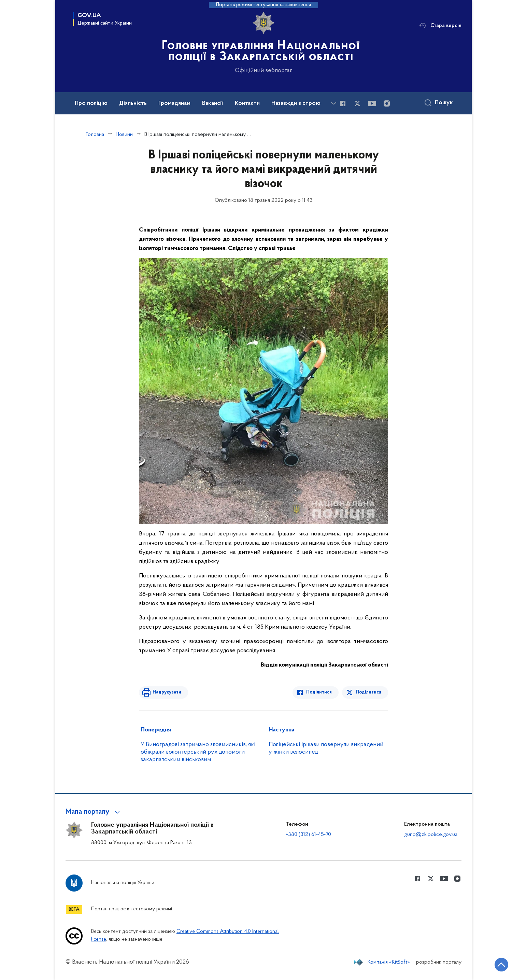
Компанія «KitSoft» (389, 962)
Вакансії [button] (213, 103)
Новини (124, 135)
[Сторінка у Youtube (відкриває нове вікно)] (372, 103)
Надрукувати (167, 692)
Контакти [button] (247, 103)
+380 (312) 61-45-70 (308, 835)
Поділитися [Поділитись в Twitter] (368, 692)
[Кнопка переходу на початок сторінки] (501, 965)
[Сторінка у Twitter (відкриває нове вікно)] (357, 103)
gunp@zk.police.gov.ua (431, 835)
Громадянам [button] (174, 103)
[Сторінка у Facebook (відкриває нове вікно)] (343, 103)
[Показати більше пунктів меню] (333, 103)
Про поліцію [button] (91, 103)
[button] (94, 812)
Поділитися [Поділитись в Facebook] (319, 692)
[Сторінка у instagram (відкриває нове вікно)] (387, 103)
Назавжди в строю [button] (296, 103)
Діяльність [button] (133, 103)
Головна (95, 135)
